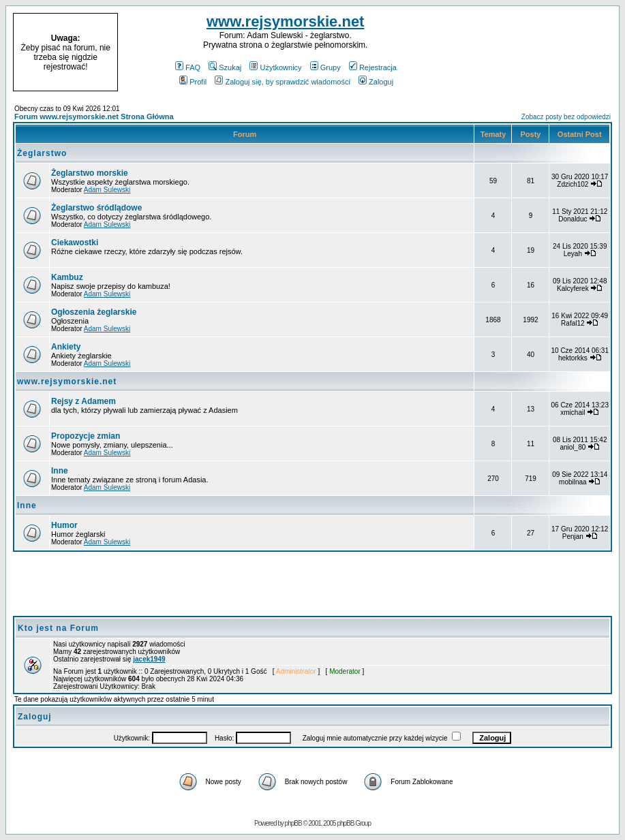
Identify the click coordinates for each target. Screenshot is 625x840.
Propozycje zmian (86, 436)
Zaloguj (376, 82)
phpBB (293, 823)
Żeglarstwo (42, 153)
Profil (193, 82)
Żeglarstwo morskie (90, 173)
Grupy (325, 67)
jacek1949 (149, 659)
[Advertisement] (532, 52)
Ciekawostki (75, 243)
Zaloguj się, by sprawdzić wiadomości (282, 82)
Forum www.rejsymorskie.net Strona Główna (94, 116)
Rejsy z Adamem (83, 401)
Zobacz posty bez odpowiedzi (566, 117)
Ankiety (66, 347)
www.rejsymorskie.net (286, 21)
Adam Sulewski (107, 190)
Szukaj (225, 67)
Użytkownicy (275, 67)
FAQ (188, 67)
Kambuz (67, 277)
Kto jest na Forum (58, 628)
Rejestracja (373, 67)
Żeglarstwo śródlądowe (96, 208)
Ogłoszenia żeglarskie (94, 312)
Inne (60, 471)
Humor (64, 525)
